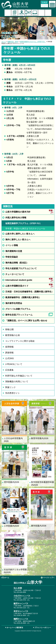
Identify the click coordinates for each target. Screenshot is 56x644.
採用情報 (9, 347)
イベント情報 (12, 245)
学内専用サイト (13, 393)
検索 (41, 13)
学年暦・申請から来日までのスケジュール (25, 229)
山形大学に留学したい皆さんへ (20, 234)
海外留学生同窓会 (14, 303)
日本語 (45, 3)
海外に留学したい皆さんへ (18, 239)
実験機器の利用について (17, 382)
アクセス (21, 13)
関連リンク (10, 387)
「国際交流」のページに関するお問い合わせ (26, 321)
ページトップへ (49, 578)
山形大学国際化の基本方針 (18, 212)
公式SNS (9, 358)
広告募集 (9, 370)
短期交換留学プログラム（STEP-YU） (33, 42)
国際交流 (8, 206)
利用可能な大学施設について (19, 376)
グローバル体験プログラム (18, 309)
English (44, 6)
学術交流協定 (12, 257)
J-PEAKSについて (14, 364)
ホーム (4, 42)
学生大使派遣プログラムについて (21, 268)
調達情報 (9, 353)
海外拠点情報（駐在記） (17, 263)
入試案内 (8, 13)
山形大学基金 (48, 13)
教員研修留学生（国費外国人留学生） (23, 297)
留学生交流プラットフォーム (19, 315)
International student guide (19, 280)
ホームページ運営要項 (15, 628)
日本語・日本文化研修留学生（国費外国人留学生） (29, 292)
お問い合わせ (28, 13)
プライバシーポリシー (43, 628)
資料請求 (15, 13)
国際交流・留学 (13, 42)
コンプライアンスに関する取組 (20, 341)
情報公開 (9, 329)
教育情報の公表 (13, 335)
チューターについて (15, 274)
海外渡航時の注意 (14, 251)
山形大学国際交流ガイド (17, 286)
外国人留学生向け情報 (16, 218)
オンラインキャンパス (35, 13)
